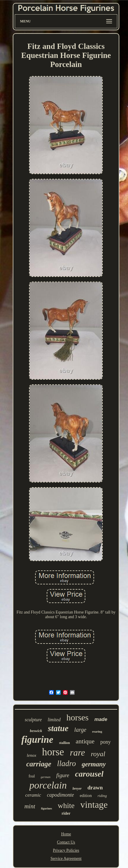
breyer (77, 789)
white (66, 806)
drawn (95, 787)
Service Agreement (66, 859)
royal (98, 754)
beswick (36, 731)
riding (102, 796)
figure (63, 775)
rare (77, 753)
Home (66, 834)
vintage (94, 805)
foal (32, 776)
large (80, 730)
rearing (97, 731)
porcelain (48, 785)
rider (66, 813)
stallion (64, 743)
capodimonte (61, 795)
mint (30, 806)
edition (86, 795)
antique (85, 741)
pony (106, 742)
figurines (46, 808)
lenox (31, 755)
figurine (37, 740)
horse (53, 752)
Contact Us (66, 842)
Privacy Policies (66, 850)
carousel (89, 774)
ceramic (33, 795)
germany (94, 764)
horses (78, 717)
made (101, 719)
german (46, 777)
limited (54, 720)
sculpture (33, 720)
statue (58, 728)
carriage (39, 764)
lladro (67, 763)
